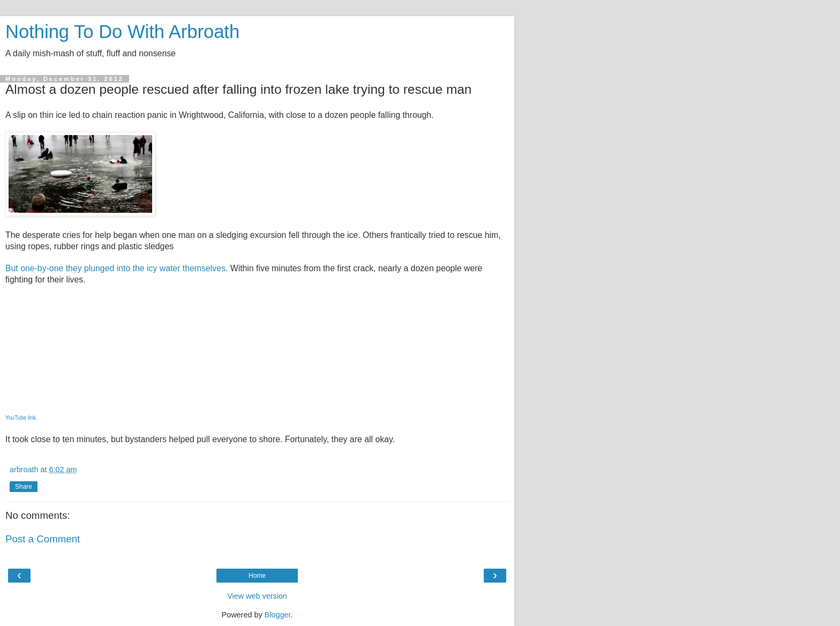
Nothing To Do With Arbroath (122, 32)
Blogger (278, 615)
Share (24, 487)
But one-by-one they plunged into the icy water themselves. (117, 268)
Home (257, 576)
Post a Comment (43, 539)
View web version (257, 596)
